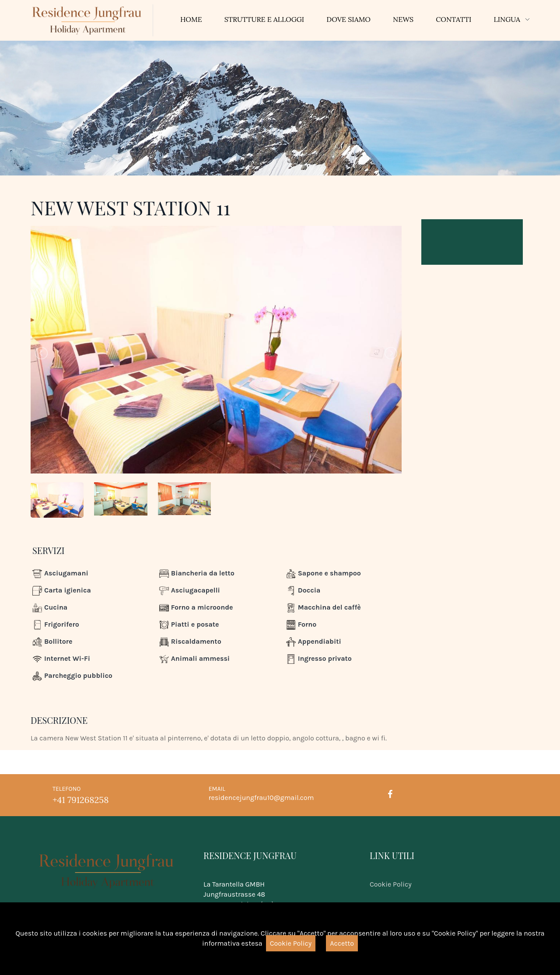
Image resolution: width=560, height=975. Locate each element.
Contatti (453, 19)
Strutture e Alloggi (264, 19)
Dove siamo (348, 19)
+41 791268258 (80, 800)
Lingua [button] (507, 19)
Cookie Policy (391, 884)
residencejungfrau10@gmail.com (261, 798)
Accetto (342, 943)
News (403, 19)
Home (191, 19)
